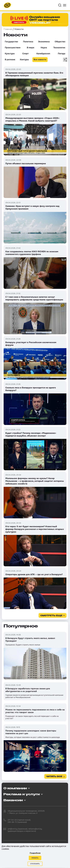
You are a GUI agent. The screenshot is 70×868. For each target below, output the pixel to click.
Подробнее (35, 853)
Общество (60, 42)
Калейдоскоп (43, 53)
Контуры (24, 59)
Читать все (54, 777)
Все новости (40, 59)
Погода (62, 53)
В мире (31, 48)
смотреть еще (51, 616)
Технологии (59, 48)
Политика (28, 42)
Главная (8, 29)
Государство (11, 42)
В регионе (10, 59)
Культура (10, 53)
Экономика (44, 42)
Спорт (25, 53)
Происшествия (13, 48)
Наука (44, 48)
